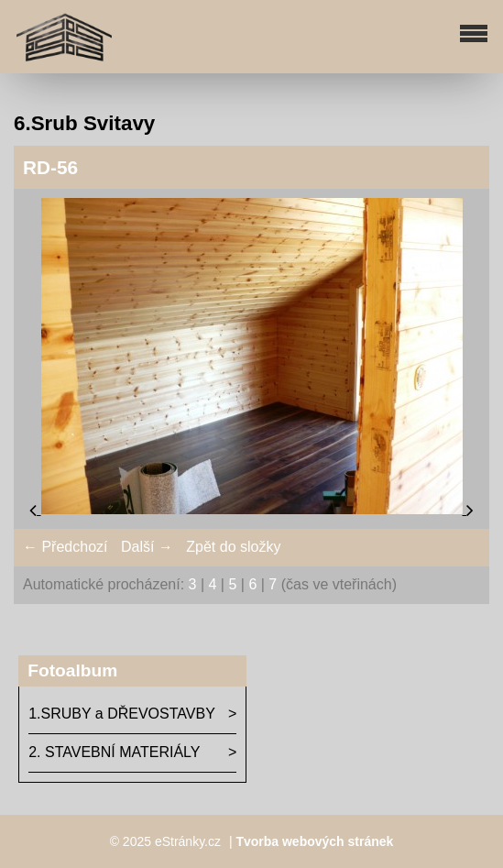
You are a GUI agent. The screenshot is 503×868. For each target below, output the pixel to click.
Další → (147, 547)
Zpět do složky (233, 547)
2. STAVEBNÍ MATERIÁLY (114, 752)
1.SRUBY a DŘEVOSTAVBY (122, 714)
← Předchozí (65, 547)
